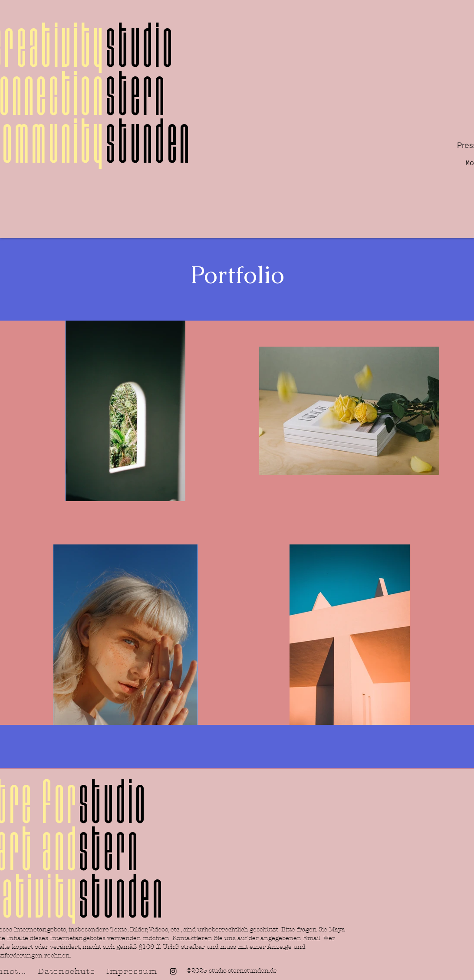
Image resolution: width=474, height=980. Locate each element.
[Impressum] (133, 971)
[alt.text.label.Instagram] (173, 971)
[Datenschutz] (67, 971)
